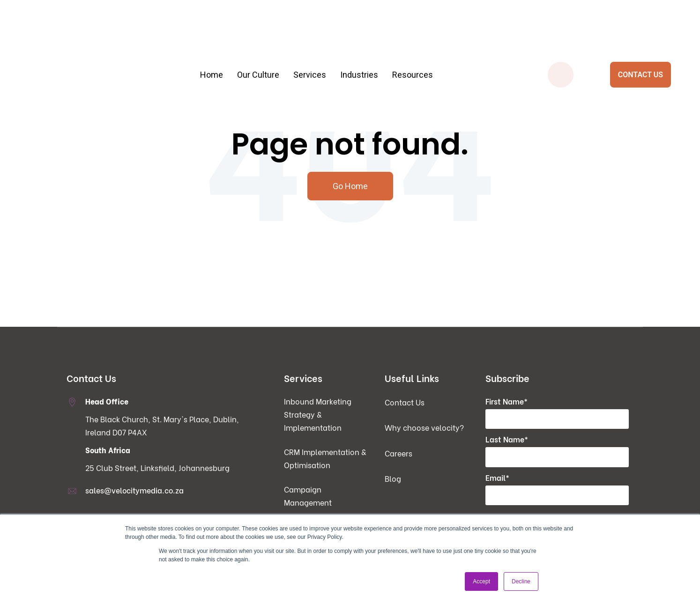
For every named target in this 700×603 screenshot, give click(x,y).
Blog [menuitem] (393, 479)
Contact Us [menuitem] (405, 402)
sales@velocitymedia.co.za (134, 490)
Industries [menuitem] (359, 42)
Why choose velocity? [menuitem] (424, 428)
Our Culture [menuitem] (258, 42)
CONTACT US (640, 42)
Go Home (350, 186)
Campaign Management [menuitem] (308, 496)
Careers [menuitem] (398, 453)
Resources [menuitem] (413, 42)
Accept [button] (481, 581)
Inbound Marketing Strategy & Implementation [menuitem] (318, 415)
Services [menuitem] (310, 42)
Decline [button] (521, 581)
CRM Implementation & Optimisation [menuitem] (325, 459)
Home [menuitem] (212, 42)
